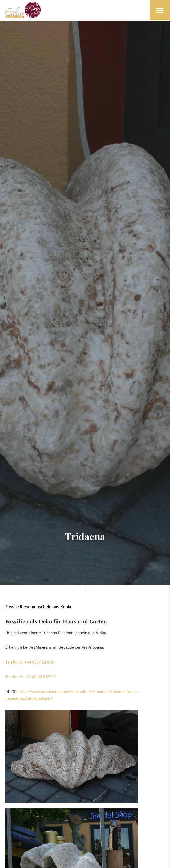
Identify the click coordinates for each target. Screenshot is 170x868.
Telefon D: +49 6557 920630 (30, 662)
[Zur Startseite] (23, 10)
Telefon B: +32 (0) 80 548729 (30, 677)
